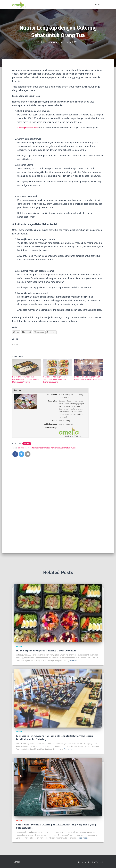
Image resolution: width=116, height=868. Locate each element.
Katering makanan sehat (30, 128)
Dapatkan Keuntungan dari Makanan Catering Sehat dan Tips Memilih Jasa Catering (26, 379)
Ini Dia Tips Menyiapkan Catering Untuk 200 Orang (46, 651)
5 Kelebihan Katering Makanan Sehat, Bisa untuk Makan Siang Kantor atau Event (56, 379)
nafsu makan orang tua (60, 448)
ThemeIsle (100, 862)
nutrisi (74, 448)
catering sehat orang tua (40, 448)
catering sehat (23, 448)
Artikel (98, 4)
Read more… (75, 661)
